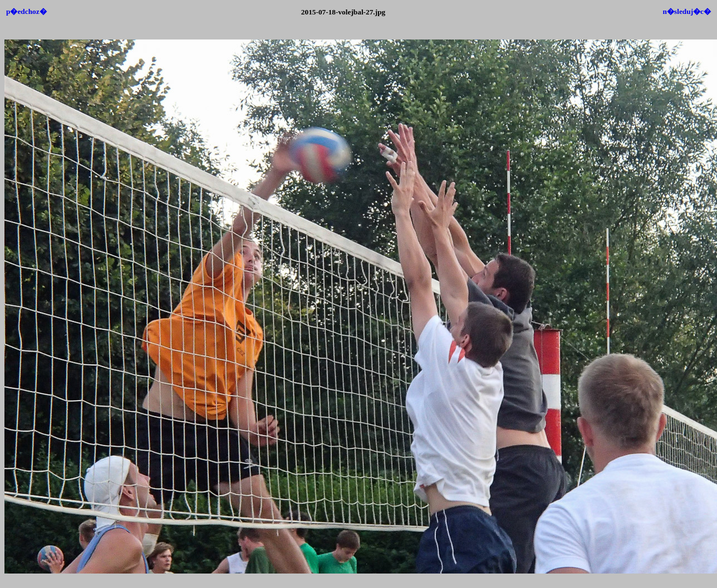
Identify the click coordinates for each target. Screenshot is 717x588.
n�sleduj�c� (687, 11)
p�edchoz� (26, 11)
